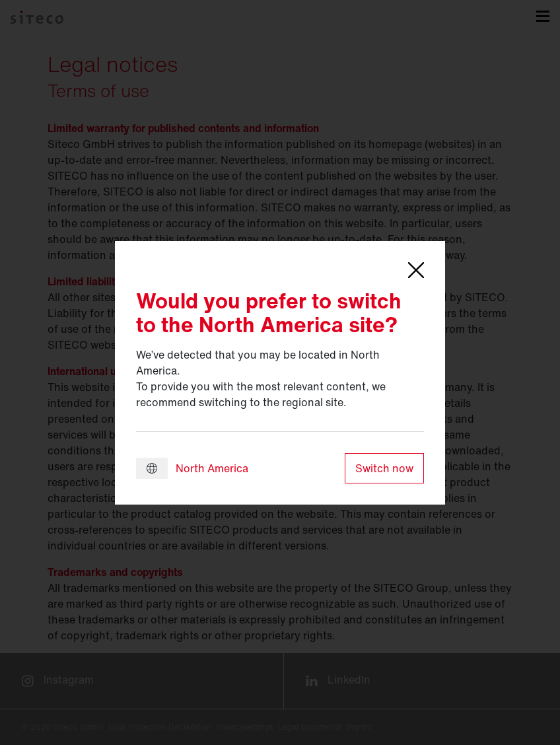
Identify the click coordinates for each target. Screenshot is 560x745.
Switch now (384, 468)
